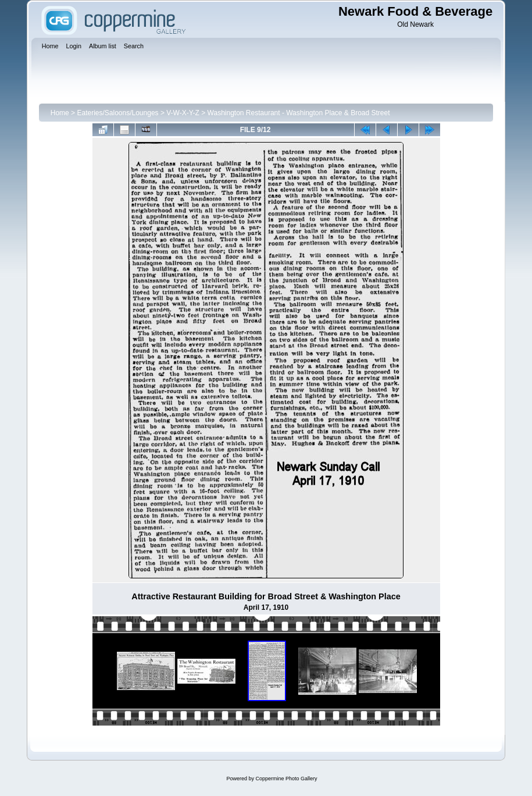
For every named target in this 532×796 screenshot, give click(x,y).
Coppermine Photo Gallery (286, 779)
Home (60, 113)
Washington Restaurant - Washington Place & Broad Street (299, 113)
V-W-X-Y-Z (183, 113)
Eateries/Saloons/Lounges (117, 113)
